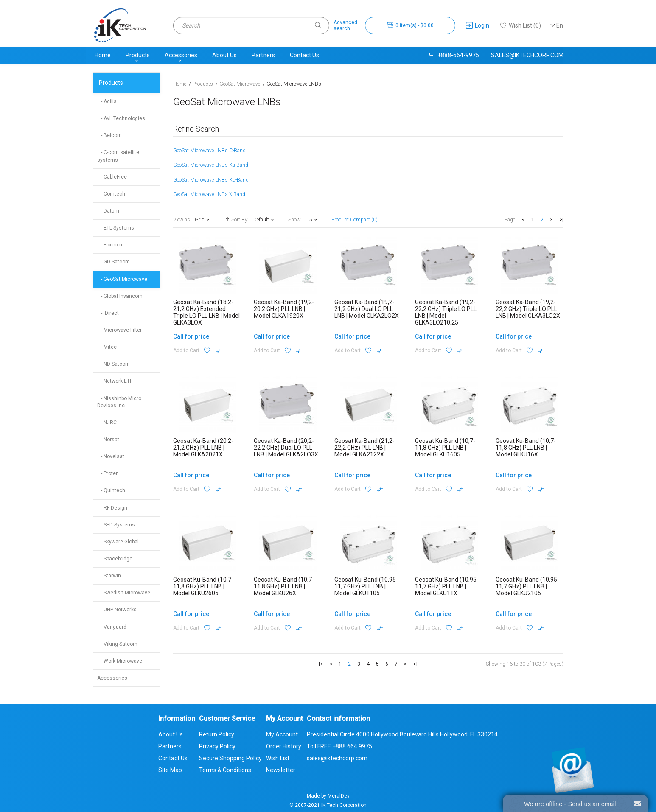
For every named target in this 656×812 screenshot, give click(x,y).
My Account (282, 734)
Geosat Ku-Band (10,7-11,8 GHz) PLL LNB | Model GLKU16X (526, 448)
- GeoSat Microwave (122, 279)
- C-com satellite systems (118, 156)
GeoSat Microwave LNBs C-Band (209, 151)
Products (138, 55)
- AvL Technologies (121, 118)
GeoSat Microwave (240, 84)
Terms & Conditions (225, 770)
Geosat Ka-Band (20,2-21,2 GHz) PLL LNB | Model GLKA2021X (203, 448)
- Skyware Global (118, 542)
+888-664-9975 (453, 55)
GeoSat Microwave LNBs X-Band (209, 194)
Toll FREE (339, 746)
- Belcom (109, 135)
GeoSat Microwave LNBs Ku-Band (211, 180)
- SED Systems (116, 525)
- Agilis (107, 101)
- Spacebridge (115, 559)
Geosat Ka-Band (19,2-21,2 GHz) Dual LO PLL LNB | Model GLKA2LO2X (367, 309)
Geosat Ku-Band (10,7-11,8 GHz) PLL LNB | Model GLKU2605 (203, 586)
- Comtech (111, 194)
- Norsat (108, 440)
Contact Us (304, 55)
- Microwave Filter (119, 330)
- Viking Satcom (117, 644)
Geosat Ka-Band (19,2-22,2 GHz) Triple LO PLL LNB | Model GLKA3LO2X (528, 309)
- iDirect (108, 313)
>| (561, 220)
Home (103, 55)
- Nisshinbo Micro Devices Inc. (119, 402)
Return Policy (217, 734)
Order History (284, 746)
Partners (263, 55)
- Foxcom (110, 245)
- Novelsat (111, 456)
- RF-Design (112, 508)
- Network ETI (114, 381)
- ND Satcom (114, 364)
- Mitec (107, 347)
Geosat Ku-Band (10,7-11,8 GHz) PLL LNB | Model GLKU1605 (445, 448)
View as (182, 220)
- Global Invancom (120, 296)
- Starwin (109, 576)
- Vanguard (112, 627)
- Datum (108, 211)
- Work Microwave (120, 661)
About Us (224, 55)
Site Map (170, 770)
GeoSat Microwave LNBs (294, 84)
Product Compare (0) (355, 220)
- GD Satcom (114, 262)
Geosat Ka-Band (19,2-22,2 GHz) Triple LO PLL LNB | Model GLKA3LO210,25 (446, 312)
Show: (295, 220)
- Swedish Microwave (124, 593)
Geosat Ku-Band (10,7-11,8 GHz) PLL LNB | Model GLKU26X (284, 586)
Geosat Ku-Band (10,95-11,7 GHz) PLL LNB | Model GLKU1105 (366, 586)
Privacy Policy (217, 746)
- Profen (108, 473)
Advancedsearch (345, 25)
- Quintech (111, 490)
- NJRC (107, 423)
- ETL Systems (116, 228)
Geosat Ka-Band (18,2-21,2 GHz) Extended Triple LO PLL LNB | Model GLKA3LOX (206, 312)
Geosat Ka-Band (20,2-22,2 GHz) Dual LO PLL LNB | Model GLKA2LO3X (286, 448)
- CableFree (112, 177)
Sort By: (236, 219)
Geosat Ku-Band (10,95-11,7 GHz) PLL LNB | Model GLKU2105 (527, 586)
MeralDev (339, 796)
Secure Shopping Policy (230, 758)
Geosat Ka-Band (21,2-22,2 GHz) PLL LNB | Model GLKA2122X (364, 448)
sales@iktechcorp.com (527, 55)
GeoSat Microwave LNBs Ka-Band (211, 165)
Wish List (278, 758)
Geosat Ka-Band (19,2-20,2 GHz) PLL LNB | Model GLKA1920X (284, 309)
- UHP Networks (117, 610)
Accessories (181, 55)
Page (510, 220)
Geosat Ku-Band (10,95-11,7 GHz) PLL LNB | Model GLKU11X (447, 586)
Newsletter (281, 770)
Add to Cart (186, 350)
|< (523, 220)
